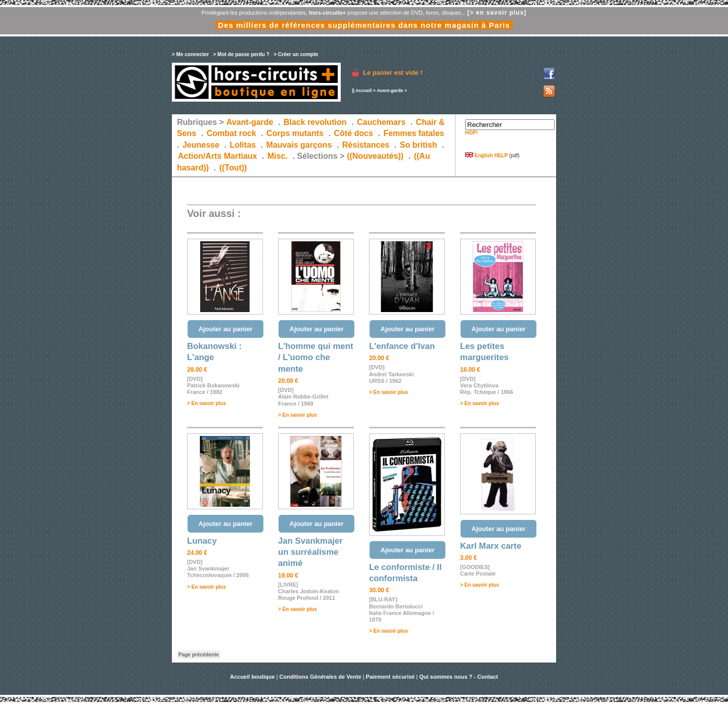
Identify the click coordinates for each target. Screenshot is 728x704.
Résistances (366, 145)
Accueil (363, 91)
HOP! (471, 133)
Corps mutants (296, 133)
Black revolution (315, 122)
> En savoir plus (207, 403)
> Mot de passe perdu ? (241, 54)
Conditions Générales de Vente (321, 677)
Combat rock (232, 133)
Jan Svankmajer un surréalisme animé (310, 552)
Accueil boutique (253, 677)
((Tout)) (233, 168)
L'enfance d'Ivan (402, 346)
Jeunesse (201, 145)
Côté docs (354, 133)
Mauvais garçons (299, 145)
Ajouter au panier (226, 329)
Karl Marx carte (491, 546)
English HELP (486, 156)
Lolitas (243, 145)
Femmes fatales (414, 133)
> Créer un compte (296, 54)
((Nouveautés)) (375, 156)
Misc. (278, 156)
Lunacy (202, 541)
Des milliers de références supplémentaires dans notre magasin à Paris (364, 25)
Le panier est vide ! (393, 73)
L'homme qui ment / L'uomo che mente (316, 358)
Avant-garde (390, 91)
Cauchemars (381, 122)
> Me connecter (190, 54)
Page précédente (199, 655)
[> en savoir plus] (497, 13)
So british (419, 145)
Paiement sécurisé (391, 677)
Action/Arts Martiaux (217, 156)
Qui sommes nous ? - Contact (459, 677)
